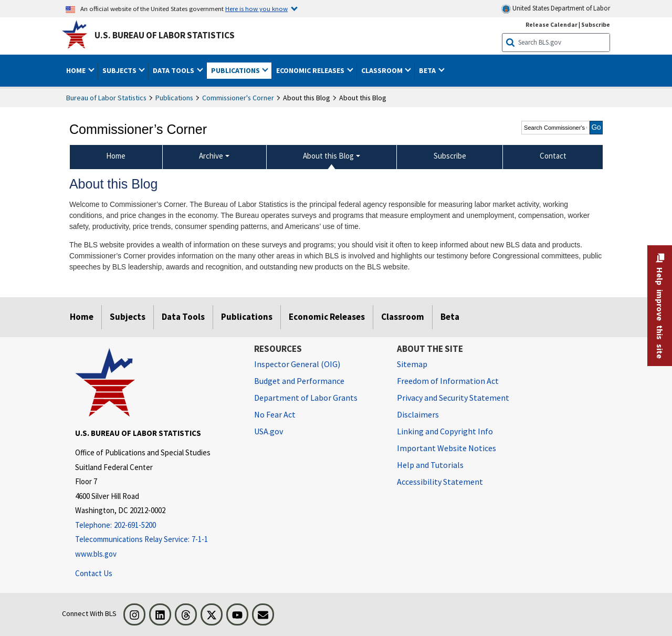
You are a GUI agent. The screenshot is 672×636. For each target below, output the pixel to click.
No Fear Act (275, 414)
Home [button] (77, 70)
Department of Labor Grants (306, 398)
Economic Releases (327, 317)
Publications (174, 98)
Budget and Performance (299, 381)
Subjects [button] (120, 70)
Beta (450, 317)
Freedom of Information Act (448, 381)
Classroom (403, 317)
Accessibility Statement (440, 482)
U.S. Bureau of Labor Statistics (165, 35)
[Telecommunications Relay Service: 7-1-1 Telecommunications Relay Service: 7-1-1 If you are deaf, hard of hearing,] (157, 540)
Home (82, 317)
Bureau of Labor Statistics (106, 98)
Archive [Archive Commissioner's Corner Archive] (211, 156)
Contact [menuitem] (553, 156)
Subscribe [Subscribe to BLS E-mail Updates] (596, 24)
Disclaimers (418, 414)
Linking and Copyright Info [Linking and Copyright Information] (445, 431)
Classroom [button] (383, 70)
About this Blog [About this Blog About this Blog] (328, 156)
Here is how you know (256, 8)
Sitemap (412, 364)
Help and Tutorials (430, 465)
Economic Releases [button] (311, 70)
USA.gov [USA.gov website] (269, 431)
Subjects (128, 317)
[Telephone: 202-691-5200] (157, 525)
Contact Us (94, 573)
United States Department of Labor (556, 9)
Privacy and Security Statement (453, 398)
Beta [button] (428, 70)
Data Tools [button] (174, 70)
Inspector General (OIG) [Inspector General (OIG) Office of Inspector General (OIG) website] (297, 364)
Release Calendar (552, 24)
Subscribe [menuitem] (450, 156)
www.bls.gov (96, 554)
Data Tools (183, 317)
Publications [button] (236, 70)
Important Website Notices (447, 448)
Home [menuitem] (116, 156)
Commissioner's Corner (238, 98)
